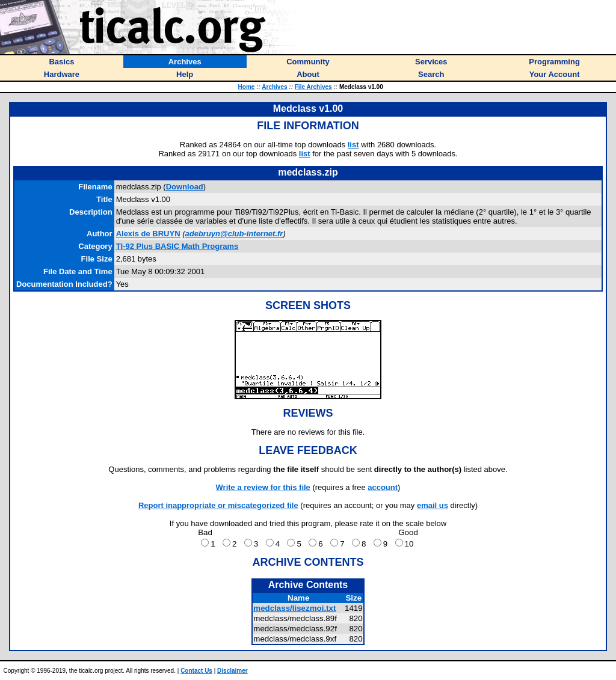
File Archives (313, 87)
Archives (274, 87)
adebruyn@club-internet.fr (234, 234)
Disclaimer (233, 671)
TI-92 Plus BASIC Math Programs (177, 246)
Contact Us (196, 671)
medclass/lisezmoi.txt (294, 608)
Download (185, 187)
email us (433, 505)
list (353, 145)
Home (247, 87)
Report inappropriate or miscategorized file (218, 505)
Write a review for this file (263, 487)
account (383, 487)
